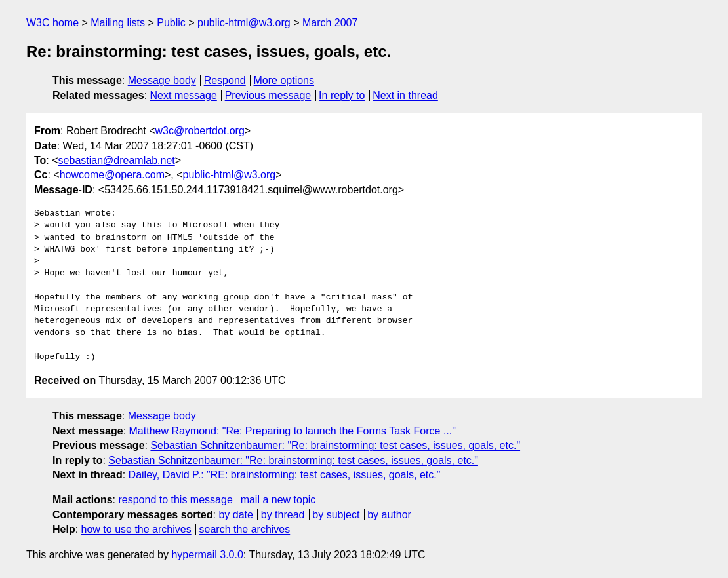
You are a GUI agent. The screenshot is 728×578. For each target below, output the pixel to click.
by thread (283, 515)
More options (284, 80)
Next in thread (405, 95)
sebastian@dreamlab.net (117, 160)
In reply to (342, 95)
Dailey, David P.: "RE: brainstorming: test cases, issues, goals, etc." (285, 475)
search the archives (245, 529)
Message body (162, 80)
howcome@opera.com (112, 175)
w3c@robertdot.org (200, 131)
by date (235, 515)
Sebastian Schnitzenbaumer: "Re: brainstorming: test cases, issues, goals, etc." (335, 445)
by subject (336, 515)
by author (389, 515)
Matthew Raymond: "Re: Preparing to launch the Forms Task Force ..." (293, 431)
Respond (225, 80)
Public (171, 23)
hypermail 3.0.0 (207, 555)
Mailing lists (118, 23)
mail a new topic (278, 500)
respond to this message (175, 500)
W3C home (52, 23)
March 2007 (330, 23)
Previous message (268, 95)
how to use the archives (136, 529)
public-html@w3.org (244, 23)
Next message (184, 95)
